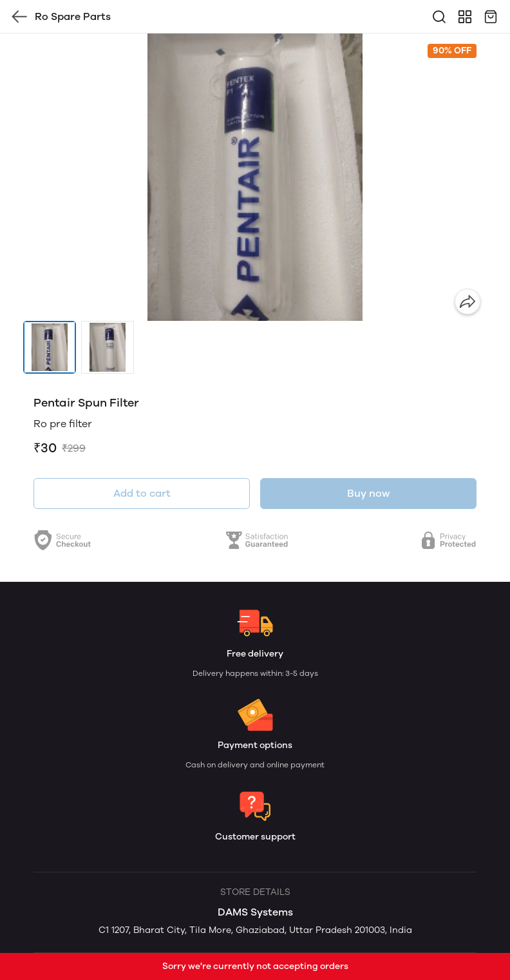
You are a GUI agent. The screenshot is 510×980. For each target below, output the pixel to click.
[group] (255, 177)
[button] (50, 347)
